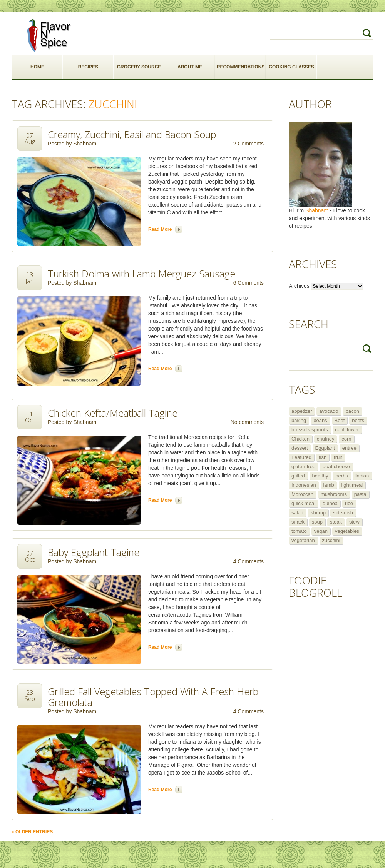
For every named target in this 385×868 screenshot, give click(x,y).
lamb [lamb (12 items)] (329, 485)
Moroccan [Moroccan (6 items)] (302, 494)
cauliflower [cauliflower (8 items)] (347, 430)
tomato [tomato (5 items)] (299, 531)
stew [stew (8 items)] (354, 522)
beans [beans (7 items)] (320, 420)
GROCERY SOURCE (139, 67)
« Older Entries (32, 832)
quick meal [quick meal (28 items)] (303, 503)
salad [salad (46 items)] (297, 513)
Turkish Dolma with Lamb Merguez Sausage (141, 274)
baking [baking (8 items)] (299, 420)
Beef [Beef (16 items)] (340, 420)
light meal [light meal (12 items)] (352, 485)
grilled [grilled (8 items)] (298, 476)
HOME (37, 67)
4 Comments (249, 561)
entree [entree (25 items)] (349, 448)
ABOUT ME (190, 67)
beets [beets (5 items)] (358, 420)
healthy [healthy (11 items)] (320, 476)
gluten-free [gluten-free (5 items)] (303, 467)
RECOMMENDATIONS (241, 67)
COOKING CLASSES (291, 67)
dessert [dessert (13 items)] (300, 448)
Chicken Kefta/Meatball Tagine (113, 413)
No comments (247, 422)
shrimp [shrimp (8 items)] (318, 513)
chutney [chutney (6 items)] (326, 439)
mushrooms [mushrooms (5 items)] (334, 494)
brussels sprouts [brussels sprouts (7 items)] (310, 430)
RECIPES (88, 67)
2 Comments (249, 144)
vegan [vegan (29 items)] (321, 531)
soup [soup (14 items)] (317, 522)
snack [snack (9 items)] (298, 522)
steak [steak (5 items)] (336, 522)
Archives (299, 286)
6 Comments (249, 283)
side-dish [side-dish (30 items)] (343, 513)
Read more (160, 229)
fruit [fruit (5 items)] (338, 457)
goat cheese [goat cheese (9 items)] (336, 467)
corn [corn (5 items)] (346, 439)
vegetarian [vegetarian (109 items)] (303, 540)
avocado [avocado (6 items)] (329, 411)
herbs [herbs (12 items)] (342, 476)
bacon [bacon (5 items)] (352, 411)
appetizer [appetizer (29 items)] (302, 411)
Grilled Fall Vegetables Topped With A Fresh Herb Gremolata (153, 697)
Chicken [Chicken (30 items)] (300, 439)
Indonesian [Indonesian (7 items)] (304, 485)
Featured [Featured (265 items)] (301, 457)
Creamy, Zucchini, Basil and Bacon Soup (132, 134)
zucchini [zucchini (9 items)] (331, 540)
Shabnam (85, 144)
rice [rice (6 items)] (349, 503)
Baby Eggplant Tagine (94, 552)
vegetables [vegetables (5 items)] (347, 531)
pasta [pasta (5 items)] (360, 494)
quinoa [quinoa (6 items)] (330, 503)
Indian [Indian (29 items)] (362, 476)
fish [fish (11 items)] (323, 457)
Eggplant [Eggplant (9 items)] (325, 448)
